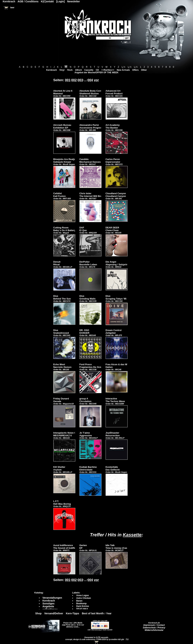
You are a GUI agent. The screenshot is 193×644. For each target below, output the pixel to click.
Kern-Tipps (73, 613)
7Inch (70, 70)
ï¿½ (123, 67)
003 (80, 80)
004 (90, 80)
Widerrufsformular (154, 630)
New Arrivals (123, 70)
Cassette (89, 70)
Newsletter (74, 1)
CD (97, 70)
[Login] (60, 1)
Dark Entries (83, 606)
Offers (135, 70)
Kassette (132, 535)
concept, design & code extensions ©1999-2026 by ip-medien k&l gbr (95, 639)
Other (144, 70)
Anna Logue (82, 595)
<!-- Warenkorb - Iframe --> (97, 642)
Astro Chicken (84, 598)
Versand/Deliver (54, 613)
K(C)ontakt (47, 1)
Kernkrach (51, 70)
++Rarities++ (108, 70)
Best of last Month (93, 613)
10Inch (78, 70)
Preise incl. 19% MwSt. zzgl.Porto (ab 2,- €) (72, 624)
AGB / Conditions (28, 1)
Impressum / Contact (154, 625)
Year (109, 613)
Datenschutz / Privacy (154, 628)
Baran (79, 601)
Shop (38, 613)
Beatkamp (81, 604)
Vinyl (62, 70)
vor (96, 80)
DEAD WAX (82, 609)
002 (74, 80)
